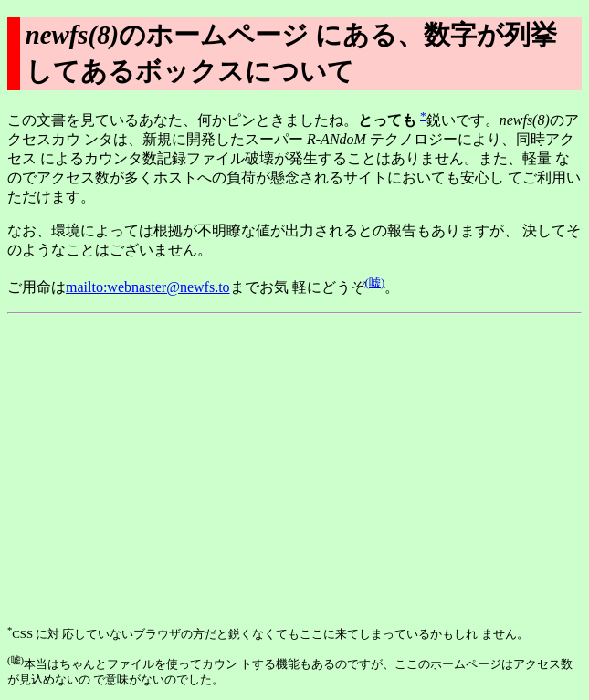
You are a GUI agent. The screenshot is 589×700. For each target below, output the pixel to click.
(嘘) (375, 282)
